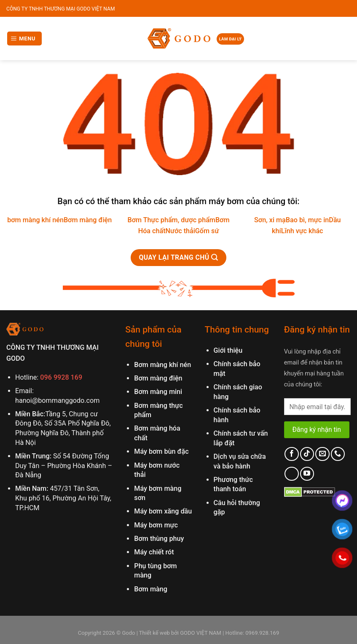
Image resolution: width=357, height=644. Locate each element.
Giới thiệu (228, 350)
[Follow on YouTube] (307, 474)
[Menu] (25, 39)
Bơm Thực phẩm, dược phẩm (171, 220)
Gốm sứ (207, 231)
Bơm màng (151, 589)
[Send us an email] (322, 454)
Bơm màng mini (158, 392)
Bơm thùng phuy (159, 539)
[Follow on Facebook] (291, 454)
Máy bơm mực (156, 525)
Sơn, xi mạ (270, 220)
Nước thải (180, 231)
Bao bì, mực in (307, 220)
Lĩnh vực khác (302, 231)
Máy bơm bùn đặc (161, 451)
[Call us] (338, 454)
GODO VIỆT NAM (200, 633)
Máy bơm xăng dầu (163, 511)
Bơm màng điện (88, 220)
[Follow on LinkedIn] (291, 474)
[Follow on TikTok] (307, 454)
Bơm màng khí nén (162, 365)
